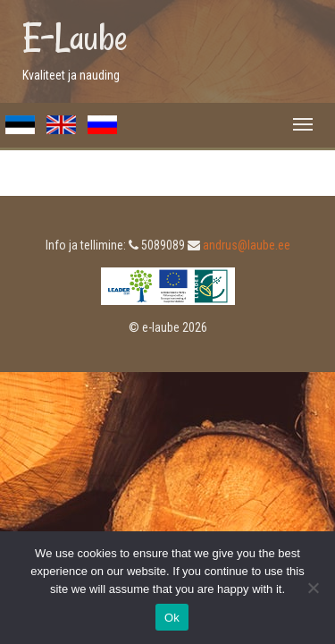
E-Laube (75, 38)
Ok (172, 618)
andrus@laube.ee (247, 245)
